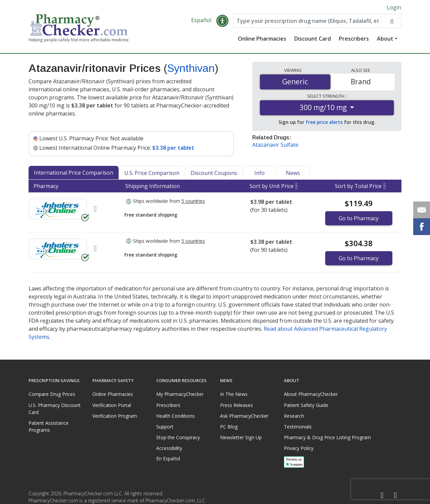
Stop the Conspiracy (178, 437)
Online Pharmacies (262, 39)
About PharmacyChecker (311, 394)
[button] (222, 21)
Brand (361, 82)
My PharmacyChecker (180, 394)
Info (260, 173)
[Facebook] (382, 495)
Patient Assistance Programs (49, 426)
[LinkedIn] (395, 495)
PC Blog (229, 427)
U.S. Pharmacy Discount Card (55, 409)
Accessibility (169, 448)
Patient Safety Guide (306, 405)
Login (394, 7)
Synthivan (191, 68)
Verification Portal (112, 405)
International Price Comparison (74, 173)
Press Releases (236, 405)
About (385, 39)
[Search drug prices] (391, 21)
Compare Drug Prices (52, 394)
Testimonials (298, 427)
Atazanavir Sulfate (275, 145)
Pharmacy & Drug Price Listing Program (327, 437)
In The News (234, 394)
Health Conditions (176, 416)
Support (165, 427)
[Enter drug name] (308, 21)
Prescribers (354, 39)
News (293, 173)
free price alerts (324, 122)
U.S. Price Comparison (152, 173)
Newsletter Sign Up (241, 437)
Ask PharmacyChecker (244, 416)
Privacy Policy (299, 448)
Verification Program (115, 416)
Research (294, 416)
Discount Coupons (214, 173)
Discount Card (313, 39)
